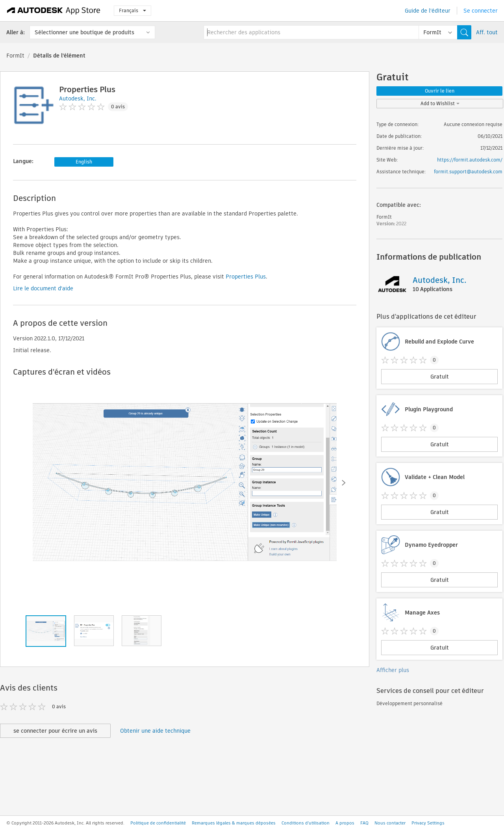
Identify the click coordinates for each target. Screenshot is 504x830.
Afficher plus (393, 670)
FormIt (15, 56)
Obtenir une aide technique (155, 731)
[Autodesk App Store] (54, 11)
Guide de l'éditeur (428, 11)
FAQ (364, 823)
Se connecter (481, 11)
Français (132, 10)
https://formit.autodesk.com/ (470, 160)
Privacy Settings (428, 823)
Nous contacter (390, 823)
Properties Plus (246, 277)
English (84, 162)
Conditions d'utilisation (306, 823)
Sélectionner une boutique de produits (84, 32)
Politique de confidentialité (158, 823)
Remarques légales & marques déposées (234, 823)
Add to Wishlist (440, 103)
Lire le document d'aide (43, 288)
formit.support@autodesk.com (468, 172)
